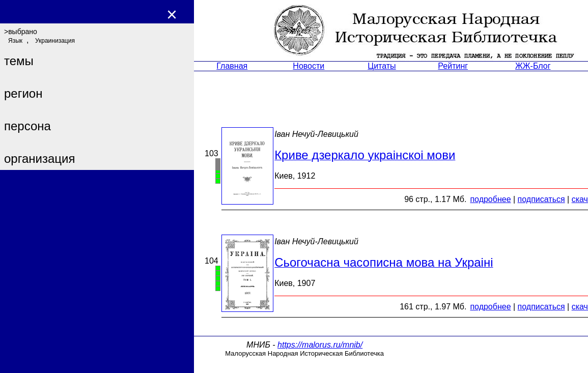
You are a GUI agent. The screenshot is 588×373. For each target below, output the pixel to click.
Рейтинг (453, 66)
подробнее (490, 199)
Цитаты (382, 66)
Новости (309, 66)
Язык (15, 41)
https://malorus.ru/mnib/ (320, 345)
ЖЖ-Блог (533, 66)
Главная (232, 66)
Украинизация (55, 41)
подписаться (541, 199)
